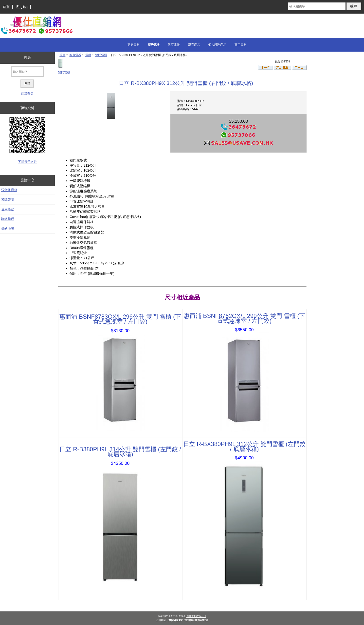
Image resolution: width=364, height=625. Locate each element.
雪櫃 (88, 55)
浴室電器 (174, 45)
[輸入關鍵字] (317, 6)
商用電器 (240, 45)
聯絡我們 (8, 219)
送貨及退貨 (9, 190)
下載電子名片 (27, 162)
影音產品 (194, 45)
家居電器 (133, 45)
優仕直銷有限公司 (196, 616)
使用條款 (8, 209)
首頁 (6, 7)
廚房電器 (75, 55)
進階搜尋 (27, 93)
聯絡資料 (27, 108)
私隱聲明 (8, 200)
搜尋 (27, 58)
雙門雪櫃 (101, 55)
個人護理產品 (217, 45)
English (22, 7)
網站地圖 (8, 229)
